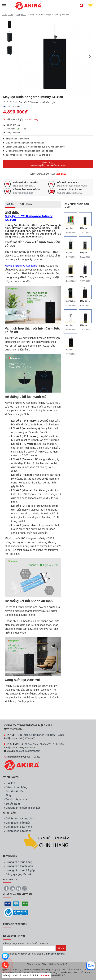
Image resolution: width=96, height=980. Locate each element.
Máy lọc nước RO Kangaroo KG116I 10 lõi (85, 325)
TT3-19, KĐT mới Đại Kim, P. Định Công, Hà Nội (39, 735)
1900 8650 (61, 174)
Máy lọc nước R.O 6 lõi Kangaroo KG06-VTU (85, 228)
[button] (90, 56)
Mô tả (10, 204)
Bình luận (26, 204)
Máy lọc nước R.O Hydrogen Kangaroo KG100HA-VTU (85, 252)
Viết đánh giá (48, 102)
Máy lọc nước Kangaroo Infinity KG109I (29, 218)
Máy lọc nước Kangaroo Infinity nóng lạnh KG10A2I (85, 301)
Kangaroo (21, 15)
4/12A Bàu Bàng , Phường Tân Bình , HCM (43, 744)
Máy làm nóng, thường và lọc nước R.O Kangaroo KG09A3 (71, 301)
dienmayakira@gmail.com (27, 751)
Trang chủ (8, 15)
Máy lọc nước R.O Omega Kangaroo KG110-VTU (71, 277)
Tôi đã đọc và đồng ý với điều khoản (35, 954)
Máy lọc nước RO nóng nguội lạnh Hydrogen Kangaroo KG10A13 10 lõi (71, 350)
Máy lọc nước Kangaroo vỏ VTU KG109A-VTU (71, 252)
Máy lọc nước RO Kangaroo (21, 266)
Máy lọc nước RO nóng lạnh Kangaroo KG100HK (85, 277)
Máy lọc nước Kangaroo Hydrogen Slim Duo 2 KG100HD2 (71, 325)
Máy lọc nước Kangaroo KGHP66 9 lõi (71, 228)
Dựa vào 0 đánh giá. (29, 102)
